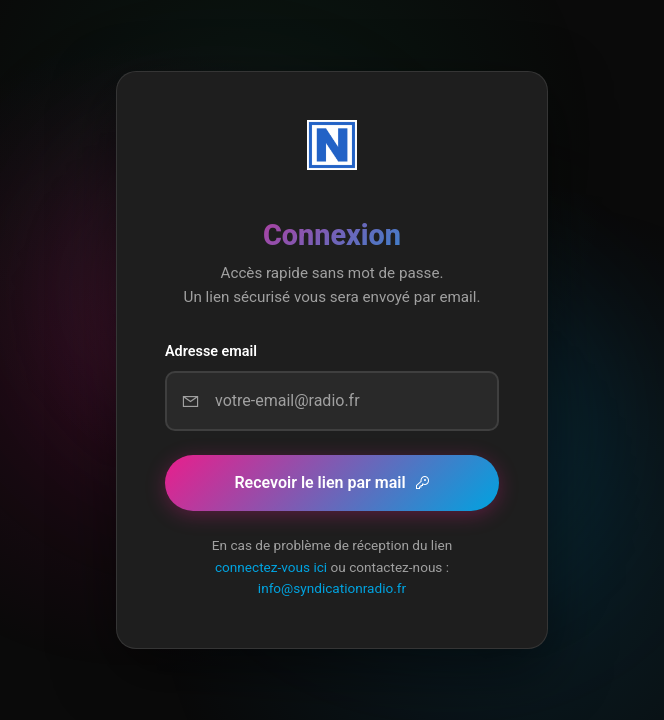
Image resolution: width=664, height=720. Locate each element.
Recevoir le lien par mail (331, 482)
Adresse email (211, 351)
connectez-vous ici (271, 567)
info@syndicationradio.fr (332, 588)
